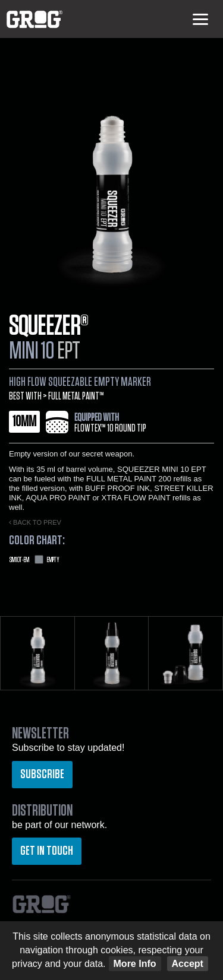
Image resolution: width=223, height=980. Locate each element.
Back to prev (35, 522)
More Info (135, 964)
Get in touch (47, 851)
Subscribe (42, 774)
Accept (188, 964)
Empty (34, 560)
